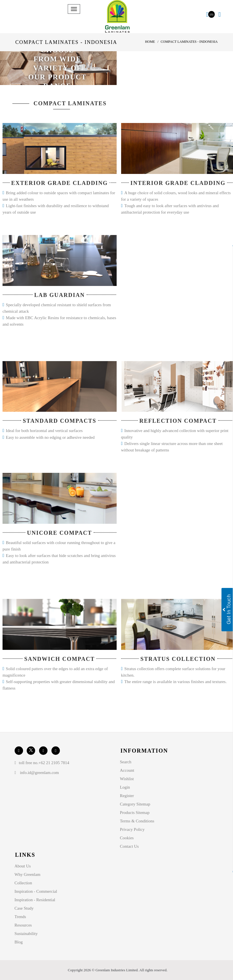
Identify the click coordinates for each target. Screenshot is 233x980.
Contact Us (129, 846)
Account (127, 770)
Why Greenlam (28, 874)
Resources (23, 925)
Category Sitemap (135, 804)
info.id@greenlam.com (39, 773)
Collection (23, 883)
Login (125, 787)
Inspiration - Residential (35, 900)
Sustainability (26, 934)
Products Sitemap (135, 813)
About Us (23, 866)
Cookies (127, 838)
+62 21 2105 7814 (54, 763)
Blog (19, 942)
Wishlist (127, 779)
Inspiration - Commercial (36, 891)
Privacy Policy (132, 829)
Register (127, 796)
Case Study (24, 908)
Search (126, 762)
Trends (20, 917)
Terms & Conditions (137, 821)
